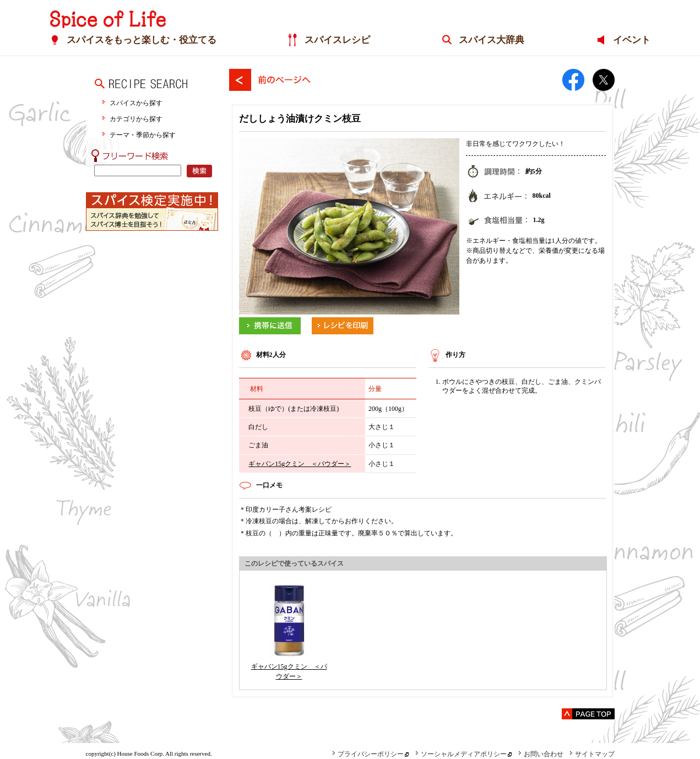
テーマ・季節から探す (143, 135)
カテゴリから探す (136, 119)
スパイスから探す (136, 103)
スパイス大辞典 (492, 40)
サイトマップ (592, 754)
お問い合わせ (541, 754)
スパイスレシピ (337, 40)
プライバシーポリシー (368, 754)
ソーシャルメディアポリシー (461, 754)
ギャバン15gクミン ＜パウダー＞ (300, 464)
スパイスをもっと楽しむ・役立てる (142, 40)
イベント (631, 40)
